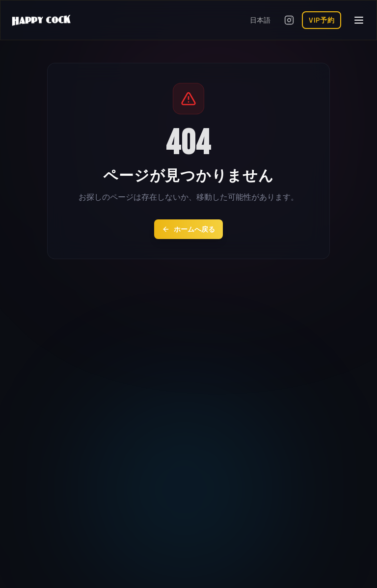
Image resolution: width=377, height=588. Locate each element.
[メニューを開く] (359, 20)
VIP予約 (322, 20)
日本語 (260, 20)
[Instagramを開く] (289, 20)
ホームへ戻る (188, 229)
